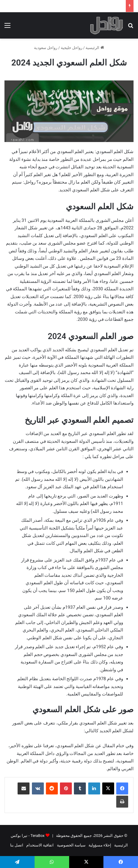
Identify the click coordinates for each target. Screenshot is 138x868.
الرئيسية (95, 48)
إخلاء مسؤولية (100, 845)
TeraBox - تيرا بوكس (28, 836)
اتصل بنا (17, 845)
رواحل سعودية (46, 48)
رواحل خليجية (72, 48)
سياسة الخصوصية (71, 845)
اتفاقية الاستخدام (40, 845)
